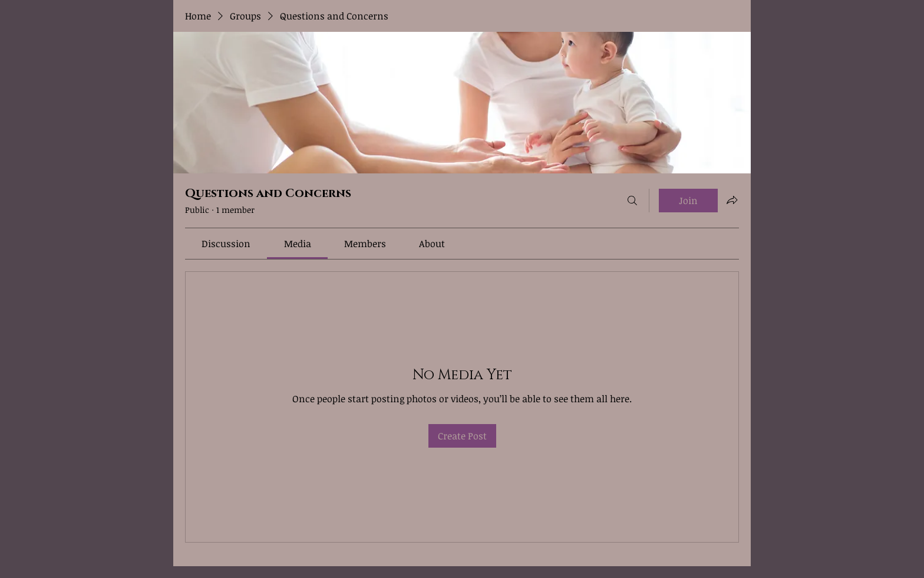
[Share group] (732, 200)
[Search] (632, 201)
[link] (226, 244)
